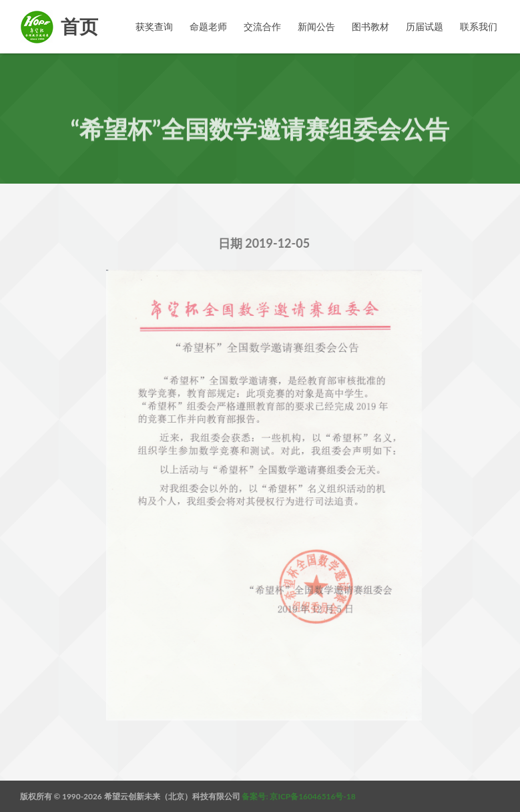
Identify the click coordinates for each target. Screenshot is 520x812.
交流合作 (262, 26)
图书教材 (370, 26)
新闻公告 (316, 26)
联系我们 (479, 26)
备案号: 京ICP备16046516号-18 (298, 796)
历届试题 (425, 26)
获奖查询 (154, 26)
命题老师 (208, 26)
